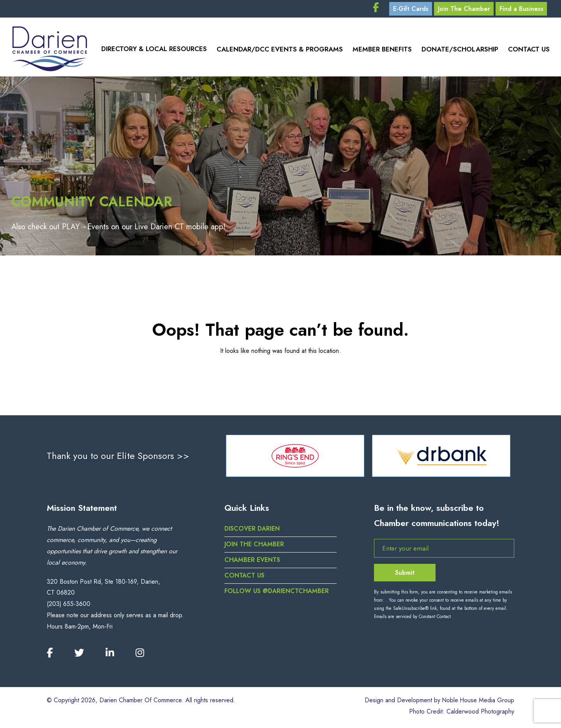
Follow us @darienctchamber (277, 593)
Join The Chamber (464, 10)
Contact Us (529, 51)
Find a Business (523, 10)
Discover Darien (252, 531)
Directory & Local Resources (152, 51)
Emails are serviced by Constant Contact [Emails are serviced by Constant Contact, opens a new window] (412, 619)
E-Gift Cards (408, 10)
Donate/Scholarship (459, 51)
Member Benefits (381, 51)
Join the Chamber (254, 547)
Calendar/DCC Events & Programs (278, 51)
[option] (295, 458)
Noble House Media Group (477, 703)
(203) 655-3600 (69, 607)
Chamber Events (252, 562)
